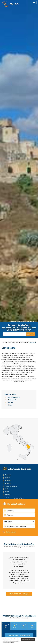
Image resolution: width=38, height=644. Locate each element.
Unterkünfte (12, 400)
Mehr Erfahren (12, 642)
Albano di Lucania (11, 486)
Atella (7, 492)
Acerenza (8, 480)
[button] (19, 522)
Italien (4, 342)
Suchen (31, 334)
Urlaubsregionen (13, 342)
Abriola (7, 478)
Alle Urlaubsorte (14, 397)
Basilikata (24, 342)
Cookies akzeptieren (28, 640)
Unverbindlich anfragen (19, 594)
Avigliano (8, 483)
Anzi (6, 489)
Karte (10, 405)
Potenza (8, 475)
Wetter (10, 402)
